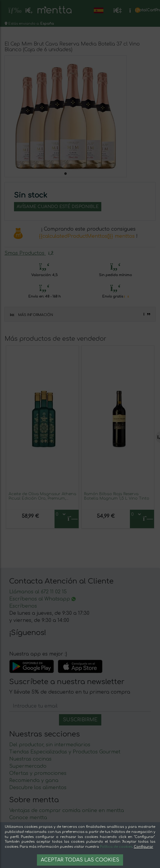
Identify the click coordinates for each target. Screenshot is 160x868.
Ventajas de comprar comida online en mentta (67, 811)
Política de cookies (116, 847)
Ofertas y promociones (38, 773)
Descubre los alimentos (38, 788)
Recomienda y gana (34, 781)
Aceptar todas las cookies (80, 860)
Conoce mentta (28, 818)
